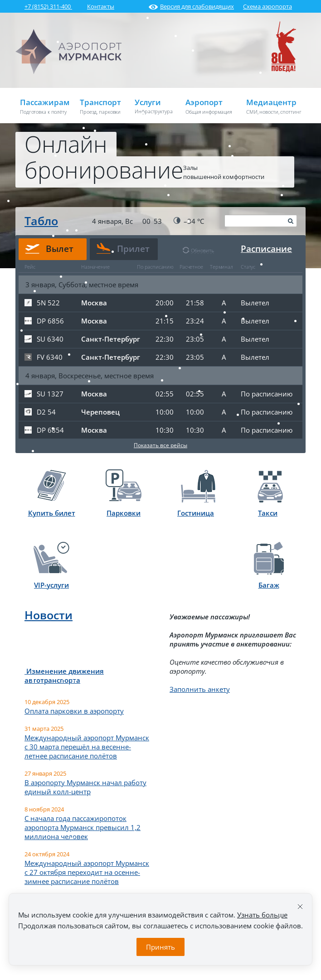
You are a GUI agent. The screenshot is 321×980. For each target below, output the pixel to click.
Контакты (101, 6)
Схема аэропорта (267, 6)
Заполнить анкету (200, 689)
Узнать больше (262, 915)
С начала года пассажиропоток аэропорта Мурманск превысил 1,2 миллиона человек (83, 827)
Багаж (269, 566)
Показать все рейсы (160, 445)
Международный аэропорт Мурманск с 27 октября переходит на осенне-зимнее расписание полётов (87, 872)
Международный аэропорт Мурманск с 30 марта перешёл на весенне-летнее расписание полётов (87, 747)
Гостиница (196, 494)
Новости (49, 615)
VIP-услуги (52, 566)
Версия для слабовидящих (191, 6)
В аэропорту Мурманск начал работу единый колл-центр (85, 787)
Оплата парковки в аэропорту (74, 711)
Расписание (266, 249)
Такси (270, 494)
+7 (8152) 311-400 (48, 6)
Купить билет (52, 494)
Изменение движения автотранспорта (64, 676)
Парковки (124, 493)
